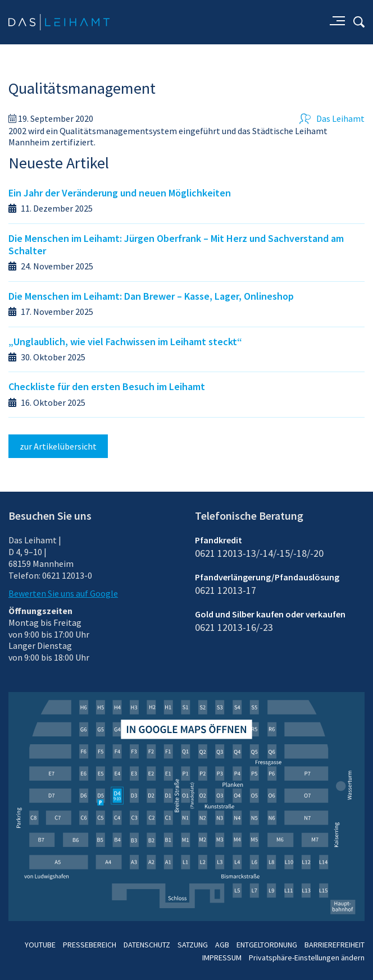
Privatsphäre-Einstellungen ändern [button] (307, 958)
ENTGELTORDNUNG (267, 945)
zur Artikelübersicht (58, 446)
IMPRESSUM (222, 958)
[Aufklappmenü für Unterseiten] (336, 22)
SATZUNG (193, 945)
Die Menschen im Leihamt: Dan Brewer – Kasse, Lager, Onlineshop (151, 296)
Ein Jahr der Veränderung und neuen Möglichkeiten (120, 193)
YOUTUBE (40, 945)
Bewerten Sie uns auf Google (63, 593)
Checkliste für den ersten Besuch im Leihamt (107, 386)
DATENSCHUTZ (147, 945)
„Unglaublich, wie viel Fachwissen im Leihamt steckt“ (125, 342)
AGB (222, 945)
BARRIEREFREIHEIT (335, 945)
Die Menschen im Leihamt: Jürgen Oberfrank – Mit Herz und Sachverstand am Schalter (176, 244)
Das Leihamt (332, 118)
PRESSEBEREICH (90, 945)
